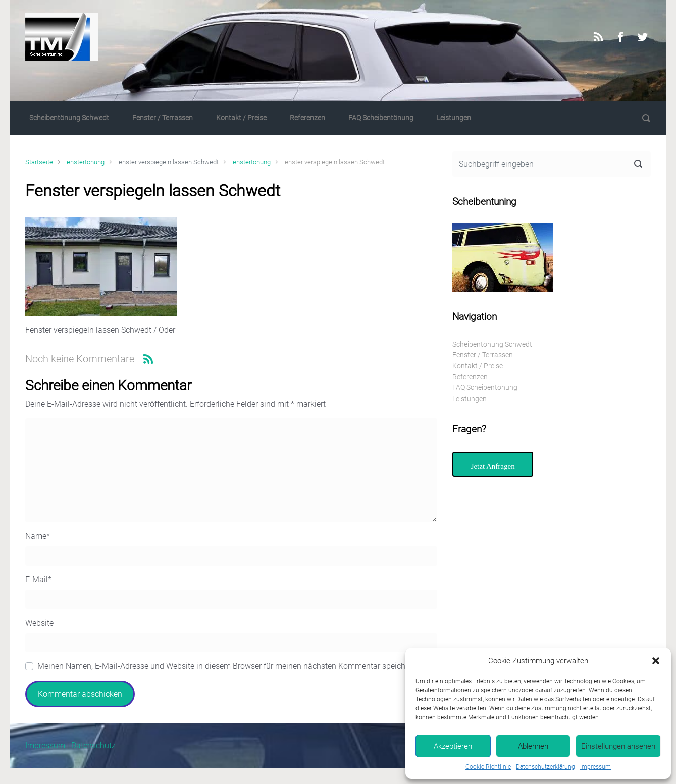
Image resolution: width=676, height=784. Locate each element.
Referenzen (307, 118)
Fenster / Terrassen (163, 118)
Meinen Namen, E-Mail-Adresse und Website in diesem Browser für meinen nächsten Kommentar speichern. (228, 666)
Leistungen (454, 118)
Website (39, 623)
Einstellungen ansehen (618, 746)
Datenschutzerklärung (545, 767)
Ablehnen (533, 746)
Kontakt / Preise (241, 118)
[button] (656, 661)
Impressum (595, 767)
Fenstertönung (84, 162)
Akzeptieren (453, 746)
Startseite (39, 162)
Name (38, 536)
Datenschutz (93, 745)
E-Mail (38, 579)
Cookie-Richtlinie (488, 767)
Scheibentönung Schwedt (69, 118)
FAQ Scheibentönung (381, 118)
